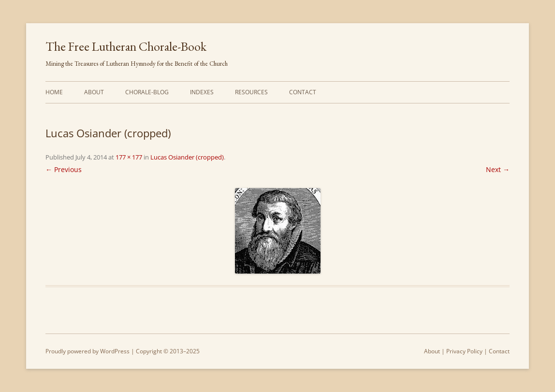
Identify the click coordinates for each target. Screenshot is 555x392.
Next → (498, 169)
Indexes (202, 92)
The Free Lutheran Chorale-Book (126, 46)
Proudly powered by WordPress (88, 351)
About (94, 92)
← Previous (64, 169)
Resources (251, 92)
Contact (303, 92)
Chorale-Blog (147, 92)
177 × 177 (129, 157)
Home (54, 92)
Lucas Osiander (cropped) (187, 157)
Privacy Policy (464, 351)
